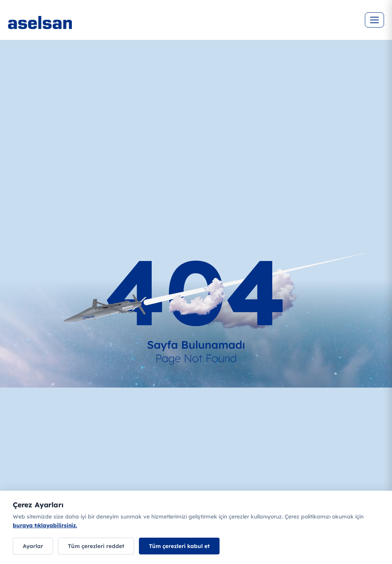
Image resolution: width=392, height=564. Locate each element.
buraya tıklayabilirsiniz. (45, 525)
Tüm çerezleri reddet (96, 546)
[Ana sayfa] (64, 28)
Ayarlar (33, 546)
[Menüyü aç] (374, 20)
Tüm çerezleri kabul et (179, 546)
